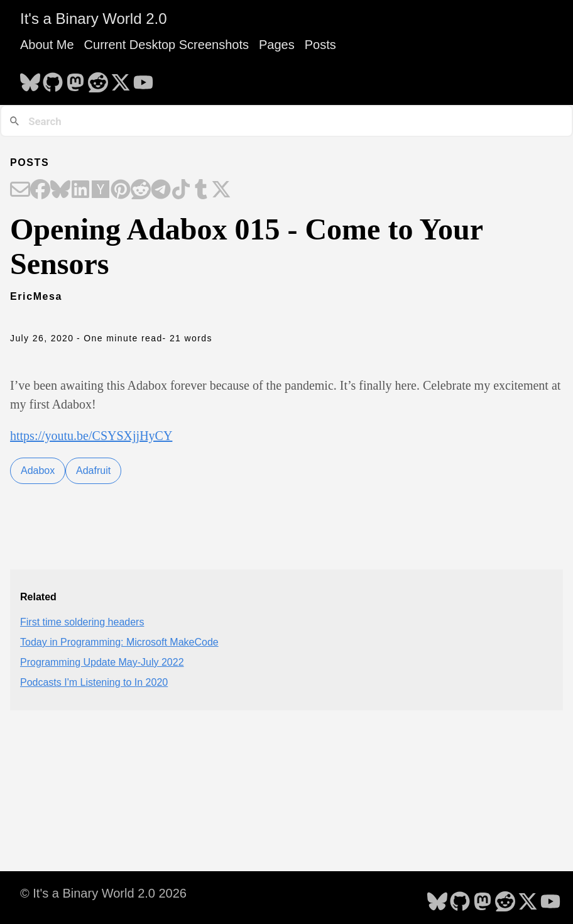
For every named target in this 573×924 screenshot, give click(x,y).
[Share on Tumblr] (201, 190)
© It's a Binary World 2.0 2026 (103, 893)
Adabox (38, 470)
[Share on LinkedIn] (80, 190)
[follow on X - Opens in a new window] (121, 79)
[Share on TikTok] (181, 190)
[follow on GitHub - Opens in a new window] (53, 79)
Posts (320, 45)
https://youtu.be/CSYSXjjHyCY (91, 436)
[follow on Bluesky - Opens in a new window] (30, 79)
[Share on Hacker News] (101, 190)
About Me (47, 45)
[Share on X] (221, 190)
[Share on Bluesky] (60, 190)
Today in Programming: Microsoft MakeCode (119, 642)
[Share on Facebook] (40, 190)
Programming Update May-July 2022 (102, 662)
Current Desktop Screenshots (166, 45)
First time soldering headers (82, 622)
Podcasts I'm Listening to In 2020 (94, 682)
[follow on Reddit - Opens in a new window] (98, 79)
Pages (277, 45)
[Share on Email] (20, 190)
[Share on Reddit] (141, 190)
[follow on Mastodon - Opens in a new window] (75, 79)
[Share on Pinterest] (121, 190)
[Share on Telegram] (161, 190)
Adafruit (93, 470)
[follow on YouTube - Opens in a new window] (143, 79)
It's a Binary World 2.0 (94, 19)
